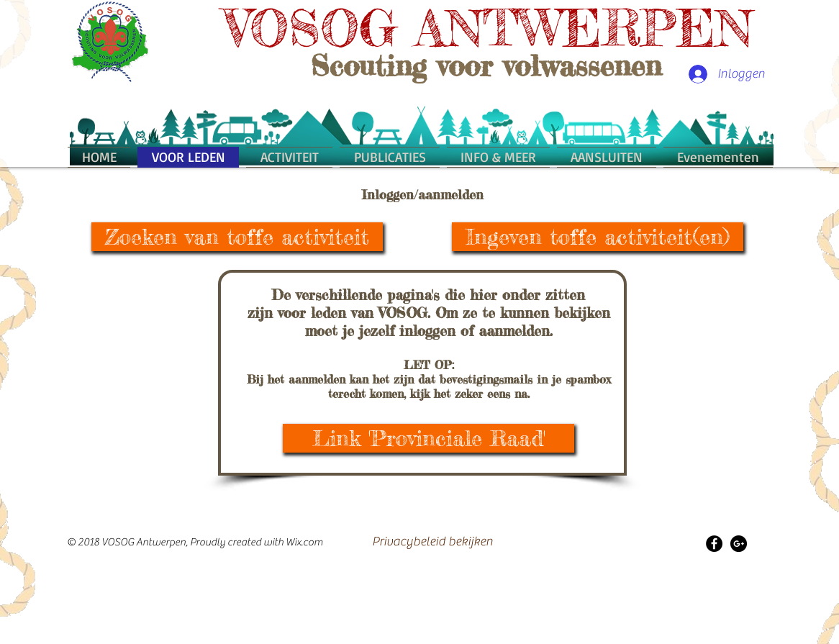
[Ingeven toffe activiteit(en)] (598, 237)
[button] (498, 157)
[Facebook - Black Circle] (714, 544)
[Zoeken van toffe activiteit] (237, 237)
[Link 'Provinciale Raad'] (428, 438)
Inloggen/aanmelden (423, 194)
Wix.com (304, 542)
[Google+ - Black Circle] (739, 544)
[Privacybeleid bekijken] (432, 542)
